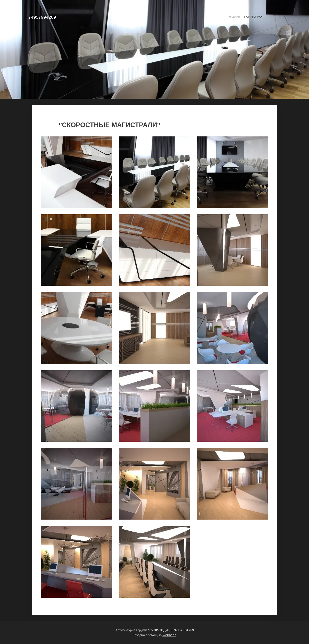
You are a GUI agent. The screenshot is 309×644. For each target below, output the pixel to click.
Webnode (169, 635)
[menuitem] (272, 17)
